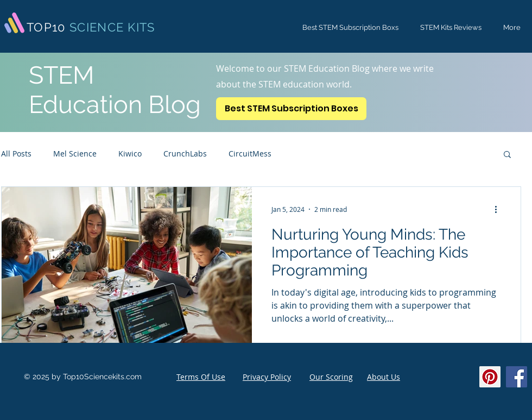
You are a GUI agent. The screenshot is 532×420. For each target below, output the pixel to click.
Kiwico (130, 153)
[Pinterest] (490, 377)
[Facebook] (517, 377)
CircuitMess (250, 153)
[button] (507, 155)
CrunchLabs (185, 153)
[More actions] (499, 209)
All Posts (16, 153)
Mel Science (75, 153)
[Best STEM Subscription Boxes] (291, 109)
